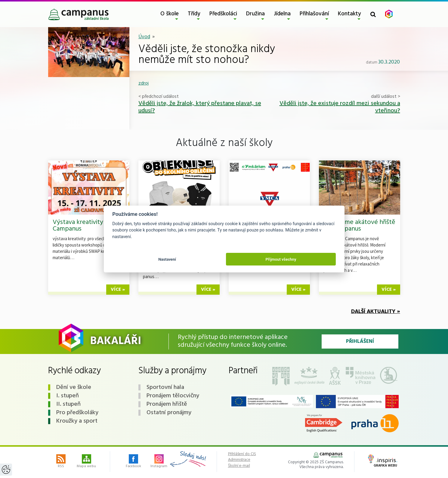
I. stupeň (68, 396)
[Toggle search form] (373, 14)
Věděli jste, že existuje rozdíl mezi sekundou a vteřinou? (340, 107)
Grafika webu (383, 461)
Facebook (133, 462)
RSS (61, 462)
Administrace (239, 460)
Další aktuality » (376, 312)
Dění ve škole (74, 387)
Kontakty (349, 14)
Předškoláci (223, 14)
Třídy (194, 14)
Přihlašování (314, 14)
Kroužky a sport (77, 421)
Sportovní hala (165, 387)
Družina (255, 14)
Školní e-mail (239, 466)
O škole (170, 14)
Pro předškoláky (77, 413)
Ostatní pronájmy (169, 413)
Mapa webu (86, 462)
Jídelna (282, 14)
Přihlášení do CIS (242, 454)
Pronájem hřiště (167, 404)
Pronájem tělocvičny (173, 396)
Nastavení (167, 259)
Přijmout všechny (281, 259)
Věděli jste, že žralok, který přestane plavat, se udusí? (200, 107)
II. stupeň (68, 404)
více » (118, 290)
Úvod (144, 37)
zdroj (144, 83)
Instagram (159, 462)
